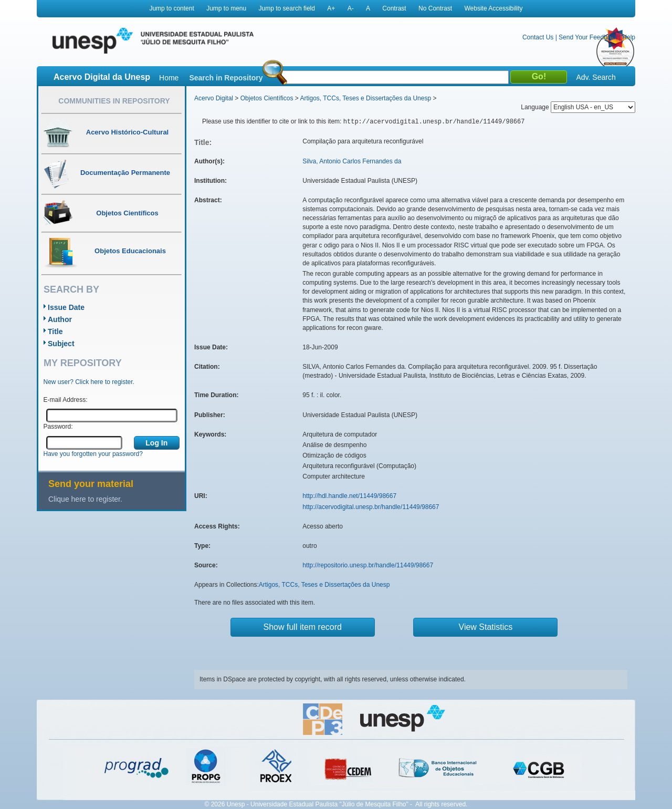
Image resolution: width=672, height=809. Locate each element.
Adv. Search (596, 77)
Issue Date (66, 307)
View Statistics (486, 627)
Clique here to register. (85, 499)
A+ (331, 8)
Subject (61, 344)
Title (55, 331)
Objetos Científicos (267, 98)
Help (629, 37)
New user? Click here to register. (89, 382)
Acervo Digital (214, 98)
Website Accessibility (493, 8)
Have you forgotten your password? (93, 454)
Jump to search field (287, 8)
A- (351, 8)
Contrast (394, 8)
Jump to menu (226, 8)
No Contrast (435, 8)
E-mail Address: (66, 400)
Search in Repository (226, 78)
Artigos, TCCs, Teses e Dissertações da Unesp (365, 98)
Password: (58, 427)
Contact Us (538, 37)
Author (60, 319)
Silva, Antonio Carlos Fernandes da (352, 161)
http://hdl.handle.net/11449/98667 (349, 496)
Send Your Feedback (588, 37)
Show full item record (303, 627)
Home (169, 78)
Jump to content (171, 8)
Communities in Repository (114, 101)
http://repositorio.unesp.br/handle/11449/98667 (368, 565)
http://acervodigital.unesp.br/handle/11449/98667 (371, 507)
